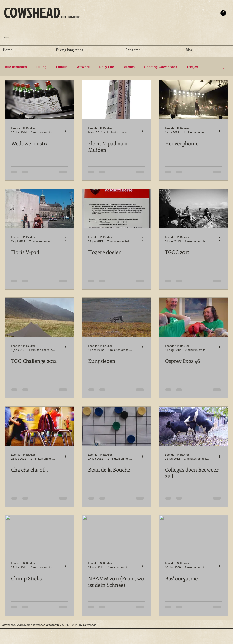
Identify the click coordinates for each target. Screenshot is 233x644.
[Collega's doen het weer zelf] (194, 426)
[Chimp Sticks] (40, 535)
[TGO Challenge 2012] (40, 317)
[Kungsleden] (117, 317)
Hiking (41, 67)
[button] (222, 68)
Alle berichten (16, 67)
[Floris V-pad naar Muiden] (117, 100)
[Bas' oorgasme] (194, 535)
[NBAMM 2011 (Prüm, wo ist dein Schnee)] (117, 535)
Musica (129, 67)
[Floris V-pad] (40, 209)
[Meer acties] (67, 130)
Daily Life (107, 67)
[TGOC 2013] (194, 209)
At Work (83, 67)
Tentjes (192, 67)
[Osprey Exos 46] (194, 317)
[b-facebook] (223, 13)
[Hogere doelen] (117, 209)
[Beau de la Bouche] (117, 426)
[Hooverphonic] (194, 100)
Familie (62, 67)
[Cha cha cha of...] (40, 426)
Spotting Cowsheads (161, 67)
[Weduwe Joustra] (40, 100)
